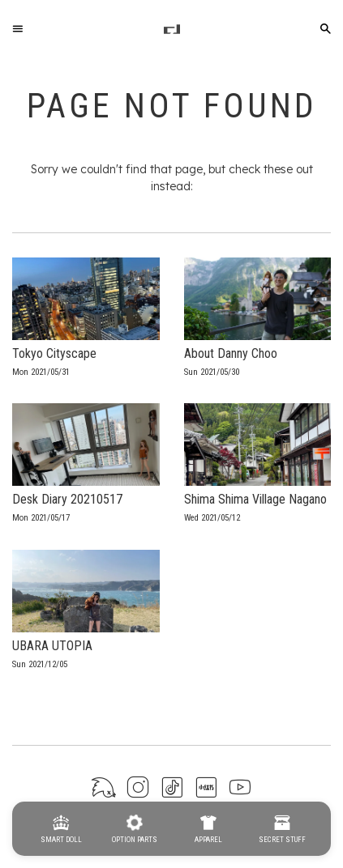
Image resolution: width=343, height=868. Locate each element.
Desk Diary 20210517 (67, 499)
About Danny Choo (231, 353)
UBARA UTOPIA (52, 646)
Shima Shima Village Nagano (255, 499)
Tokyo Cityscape (54, 353)
